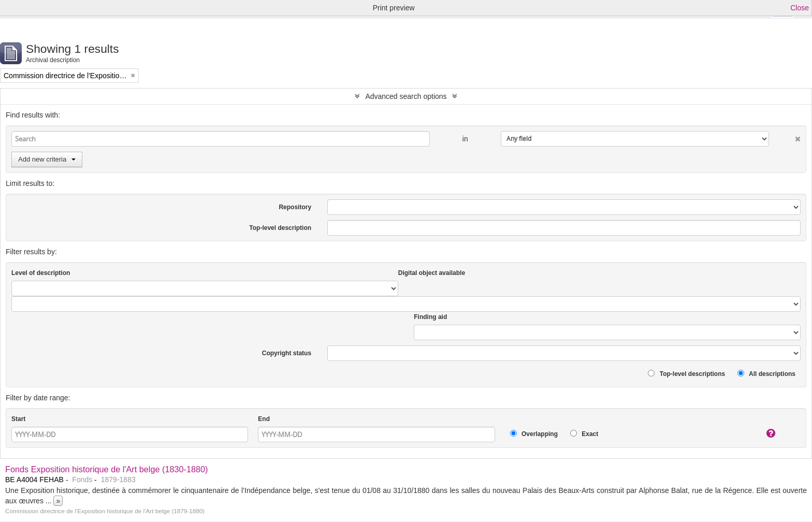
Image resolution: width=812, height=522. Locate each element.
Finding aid (430, 317)
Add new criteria (47, 159)
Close (800, 8)
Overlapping (534, 434)
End (264, 419)
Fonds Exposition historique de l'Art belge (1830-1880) (107, 469)
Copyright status (287, 353)
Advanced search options (406, 96)
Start (18, 419)
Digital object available (432, 273)
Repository (295, 207)
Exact (584, 434)
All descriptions (766, 374)
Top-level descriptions (686, 374)
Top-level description (280, 228)
